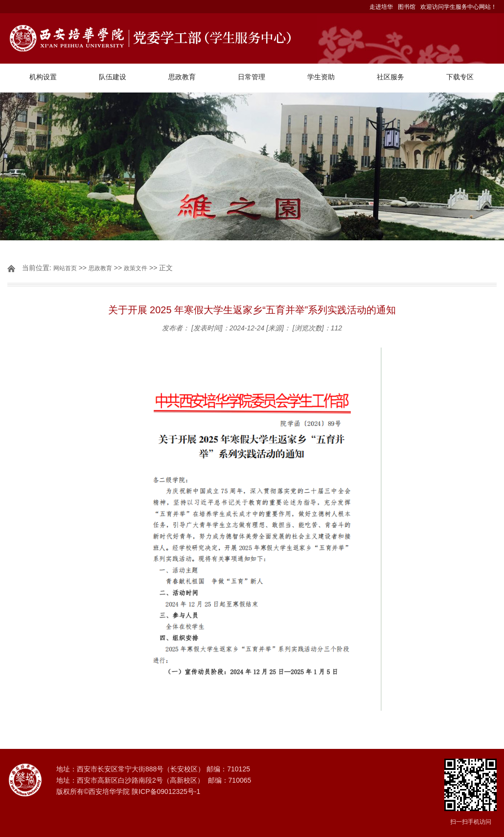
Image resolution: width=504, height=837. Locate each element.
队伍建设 (113, 77)
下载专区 (460, 77)
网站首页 (65, 268)
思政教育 (182, 77)
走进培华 (381, 7)
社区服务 (390, 77)
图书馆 (407, 7)
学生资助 (321, 77)
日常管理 (252, 77)
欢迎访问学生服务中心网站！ (458, 7)
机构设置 (43, 77)
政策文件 (136, 268)
